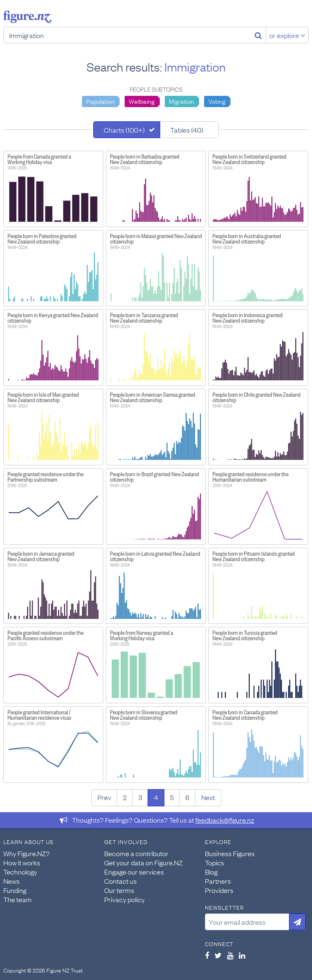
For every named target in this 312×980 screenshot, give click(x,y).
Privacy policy (124, 899)
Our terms (119, 890)
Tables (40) (187, 130)
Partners (218, 881)
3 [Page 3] (140, 797)
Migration (182, 101)
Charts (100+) (124, 130)
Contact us (120, 881)
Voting (217, 101)
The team (18, 899)
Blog (211, 872)
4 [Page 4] (156, 797)
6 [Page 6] (187, 797)
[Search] (258, 35)
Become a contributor (136, 853)
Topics (215, 862)
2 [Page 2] (125, 797)
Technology (20, 872)
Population (100, 101)
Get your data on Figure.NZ (143, 862)
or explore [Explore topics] (287, 35)
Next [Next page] (208, 797)
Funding (15, 890)
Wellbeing (142, 101)
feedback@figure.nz (225, 820)
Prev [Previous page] (104, 797)
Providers (219, 890)
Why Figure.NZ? (27, 853)
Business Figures (230, 853)
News (12, 881)
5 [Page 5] (172, 797)
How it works (22, 862)
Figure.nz (27, 17)
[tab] (127, 130)
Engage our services (134, 872)
